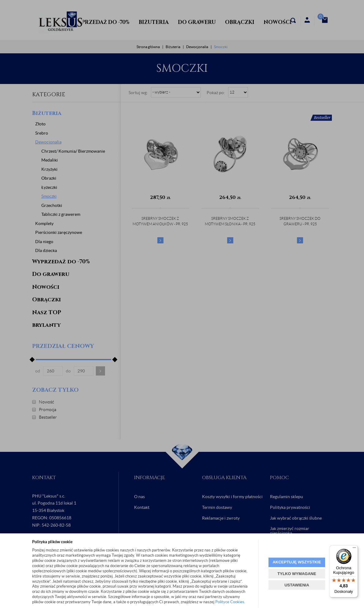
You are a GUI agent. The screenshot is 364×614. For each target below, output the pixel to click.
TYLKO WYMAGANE (297, 574)
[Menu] (354, 549)
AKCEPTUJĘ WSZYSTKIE (297, 562)
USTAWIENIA (297, 585)
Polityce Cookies (230, 602)
